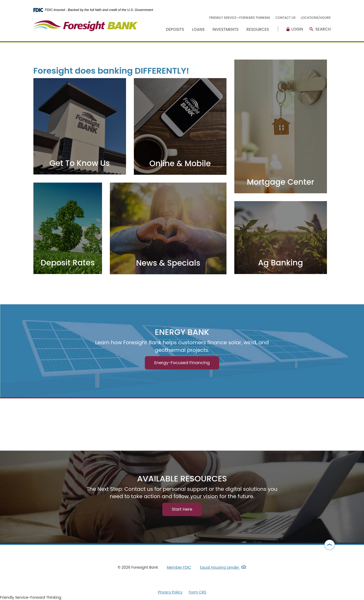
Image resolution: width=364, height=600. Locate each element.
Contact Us (286, 18)
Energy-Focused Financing (182, 363)
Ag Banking (281, 263)
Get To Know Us (79, 163)
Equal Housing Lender (223, 567)
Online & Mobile (180, 164)
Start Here (182, 509)
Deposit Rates (68, 263)
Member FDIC (179, 567)
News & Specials (168, 263)
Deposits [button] (175, 29)
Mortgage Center (281, 182)
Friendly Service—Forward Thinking (240, 18)
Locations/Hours (316, 18)
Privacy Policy (170, 592)
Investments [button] (225, 29)
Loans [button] (198, 29)
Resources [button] (258, 29)
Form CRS (197, 592)
